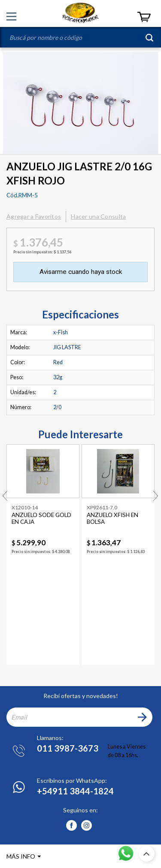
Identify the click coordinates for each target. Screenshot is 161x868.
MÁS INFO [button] (21, 856)
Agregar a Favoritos (34, 216)
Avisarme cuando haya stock (81, 272)
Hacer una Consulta (98, 216)
